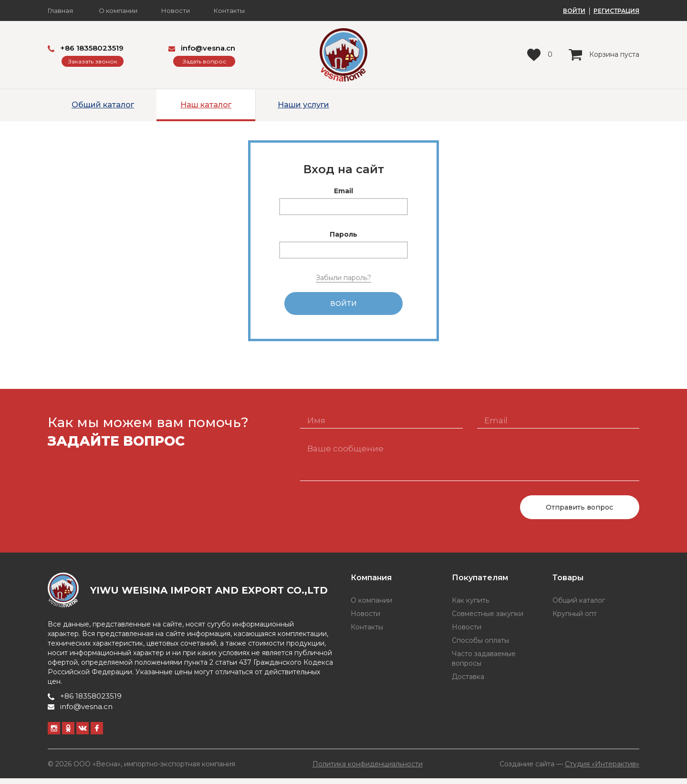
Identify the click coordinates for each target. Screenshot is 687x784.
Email (343, 191)
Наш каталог (206, 105)
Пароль (343, 234)
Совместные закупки (488, 619)
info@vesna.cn (202, 48)
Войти (343, 306)
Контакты (229, 11)
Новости (176, 11)
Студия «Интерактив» (602, 769)
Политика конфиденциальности (368, 770)
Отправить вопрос (579, 513)
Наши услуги (303, 105)
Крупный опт (575, 619)
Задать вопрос (204, 61)
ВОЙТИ (574, 11)
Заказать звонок (93, 61)
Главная (60, 11)
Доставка (468, 682)
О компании (118, 11)
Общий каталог (103, 105)
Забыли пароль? (343, 278)
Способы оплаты (480, 646)
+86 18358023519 (86, 48)
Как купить (470, 606)
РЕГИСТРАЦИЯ (616, 11)
